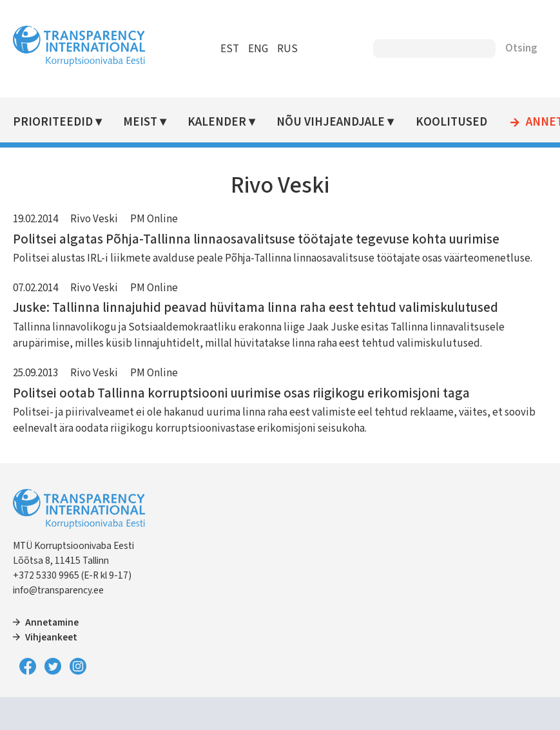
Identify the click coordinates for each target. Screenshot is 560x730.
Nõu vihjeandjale (331, 122)
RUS (287, 49)
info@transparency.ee (58, 590)
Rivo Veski (94, 219)
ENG (258, 49)
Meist (140, 122)
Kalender (217, 122)
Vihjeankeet (51, 637)
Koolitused (451, 122)
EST (230, 49)
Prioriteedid (53, 122)
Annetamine (52, 622)
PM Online (154, 219)
